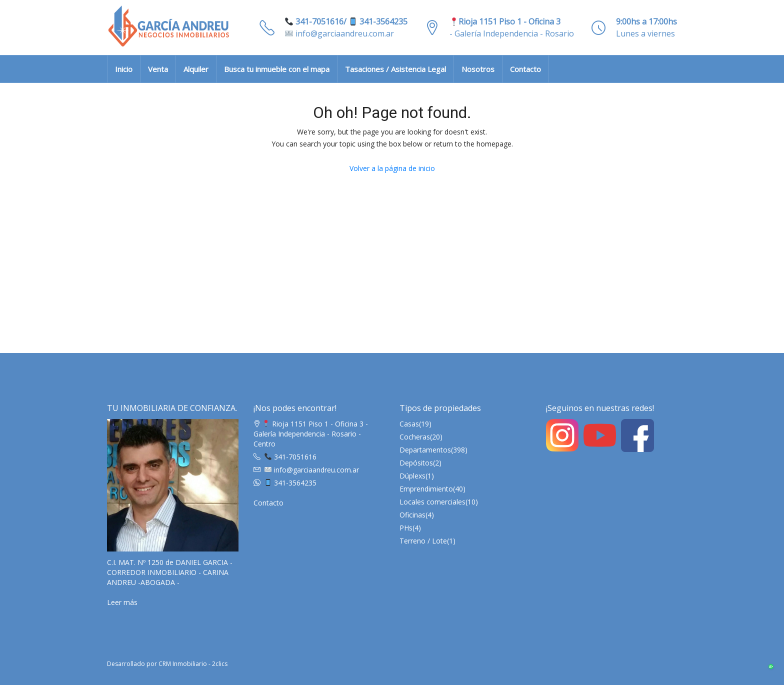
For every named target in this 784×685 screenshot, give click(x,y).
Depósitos (416, 463)
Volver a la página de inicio (392, 168)
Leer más (122, 602)
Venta (158, 69)
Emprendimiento (426, 489)
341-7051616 (290, 457)
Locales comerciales (432, 502)
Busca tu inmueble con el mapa (277, 69)
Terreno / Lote (423, 541)
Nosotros (478, 69)
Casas (409, 424)
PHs (406, 528)
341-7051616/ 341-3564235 (346, 21)
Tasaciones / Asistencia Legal (395, 69)
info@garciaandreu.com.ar (339, 33)
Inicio (124, 69)
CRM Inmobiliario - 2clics (193, 664)
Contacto (525, 69)
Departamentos (425, 450)
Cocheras (415, 437)
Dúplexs (412, 476)
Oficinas (412, 515)
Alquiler (196, 69)
